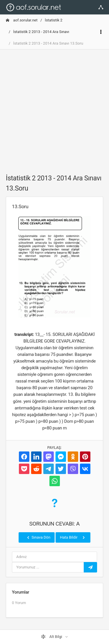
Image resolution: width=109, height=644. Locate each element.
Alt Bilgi (52, 637)
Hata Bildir (73, 537)
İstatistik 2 (53, 20)
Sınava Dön (38, 537)
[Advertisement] (54, 108)
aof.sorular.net (22, 20)
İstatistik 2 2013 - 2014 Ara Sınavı (41, 32)
